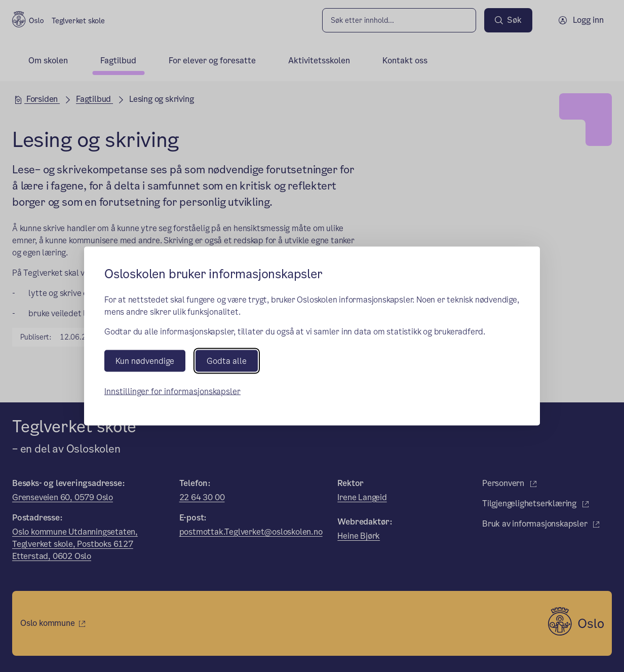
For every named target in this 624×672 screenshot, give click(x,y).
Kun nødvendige (145, 361)
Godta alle (227, 361)
